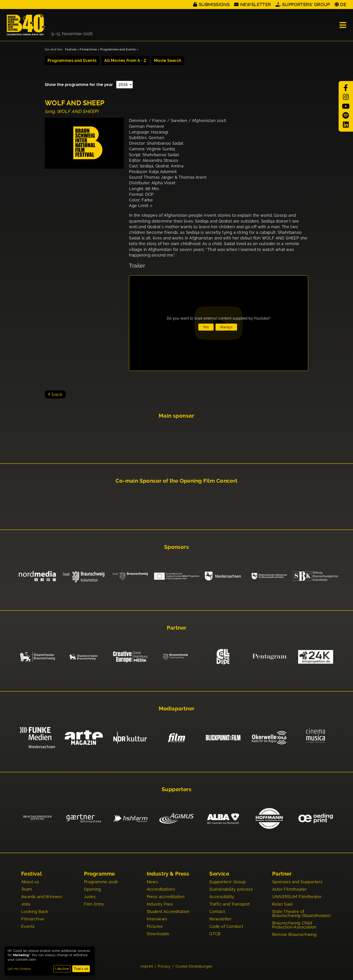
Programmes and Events (118, 49)
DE (343, 5)
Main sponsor (176, 416)
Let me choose (19, 969)
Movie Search (168, 60)
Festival (71, 49)
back (57, 394)
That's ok (81, 969)
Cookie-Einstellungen (194, 967)
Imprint (147, 967)
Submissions (214, 5)
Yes (206, 327)
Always (226, 327)
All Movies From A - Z (125, 60)
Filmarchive (88, 49)
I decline (62, 969)
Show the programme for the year (79, 84)
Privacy (164, 967)
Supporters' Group (306, 5)
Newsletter (256, 5)
